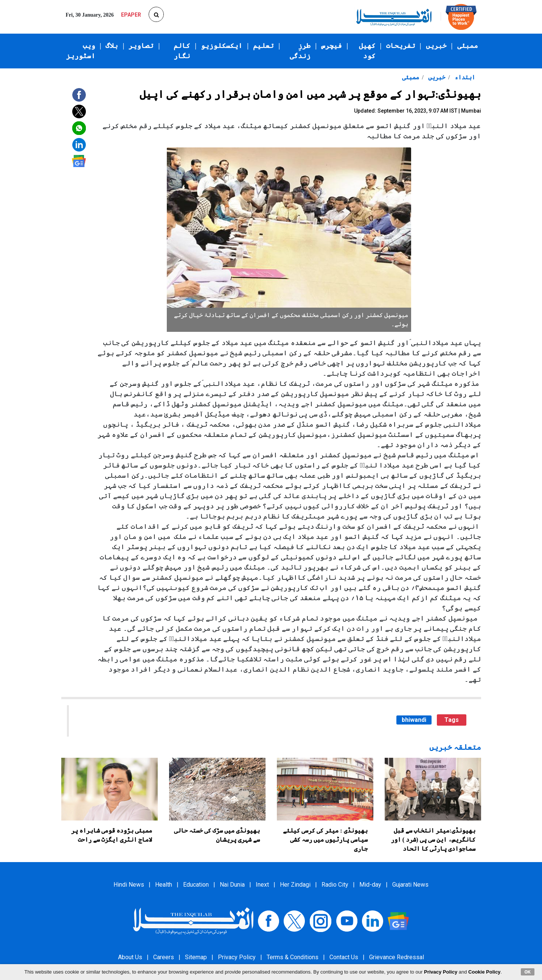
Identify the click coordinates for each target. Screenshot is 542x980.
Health (164, 885)
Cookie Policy (484, 972)
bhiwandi (414, 720)
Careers (164, 957)
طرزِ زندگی (300, 51)
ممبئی (468, 46)
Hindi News (129, 885)
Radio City (335, 885)
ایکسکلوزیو (222, 46)
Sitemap (196, 957)
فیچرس (332, 46)
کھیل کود (367, 51)
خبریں (436, 46)
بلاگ (112, 46)
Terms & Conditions (293, 957)
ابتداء (464, 77)
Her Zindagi (295, 885)
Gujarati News (410, 885)
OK (528, 972)
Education (196, 885)
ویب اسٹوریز (81, 51)
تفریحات (401, 46)
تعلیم (263, 46)
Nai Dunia (232, 885)
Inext (262, 885)
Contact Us (344, 957)
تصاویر (141, 46)
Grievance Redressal (397, 957)
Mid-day (370, 885)
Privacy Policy (237, 957)
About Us (130, 957)
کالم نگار (182, 51)
